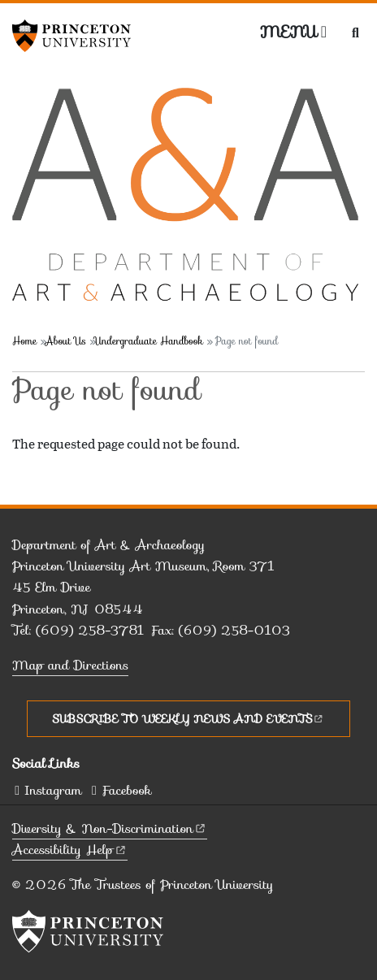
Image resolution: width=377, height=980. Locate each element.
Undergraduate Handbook (149, 341)
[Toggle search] (355, 33)
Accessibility (70, 850)
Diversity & (110, 828)
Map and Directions (70, 665)
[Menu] (293, 32)
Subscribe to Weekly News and (188, 718)
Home (24, 341)
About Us (66, 341)
